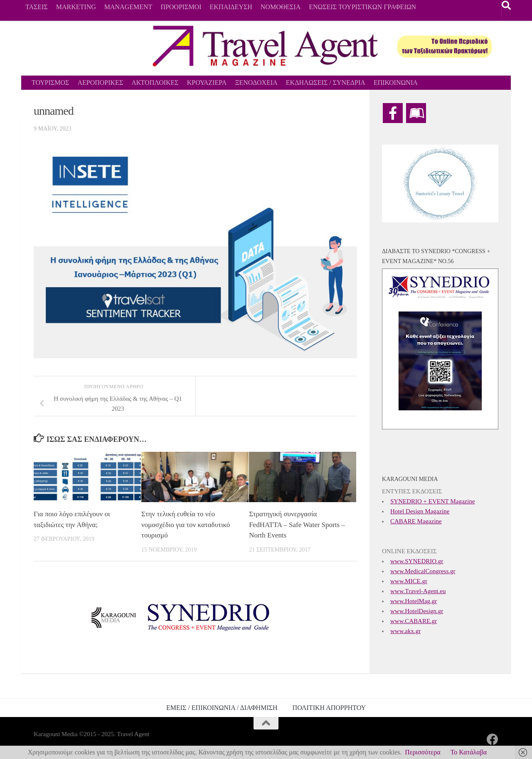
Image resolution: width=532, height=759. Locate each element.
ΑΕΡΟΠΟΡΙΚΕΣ (100, 83)
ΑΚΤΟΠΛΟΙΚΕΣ (155, 83)
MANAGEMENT (128, 7)
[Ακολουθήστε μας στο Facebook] (493, 739)
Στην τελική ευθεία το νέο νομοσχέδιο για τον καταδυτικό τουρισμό (186, 525)
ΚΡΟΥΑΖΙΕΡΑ (207, 83)
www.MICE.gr (409, 581)
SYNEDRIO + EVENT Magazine (433, 501)
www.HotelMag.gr (414, 601)
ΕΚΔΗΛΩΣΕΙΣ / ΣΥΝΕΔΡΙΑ (326, 83)
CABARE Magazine (416, 521)
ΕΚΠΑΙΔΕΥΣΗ (231, 7)
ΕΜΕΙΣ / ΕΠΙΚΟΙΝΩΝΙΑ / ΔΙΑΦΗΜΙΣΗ (222, 708)
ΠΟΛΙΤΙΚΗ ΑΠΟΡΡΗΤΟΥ (329, 708)
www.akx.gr (405, 631)
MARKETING (76, 7)
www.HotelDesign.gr (417, 611)
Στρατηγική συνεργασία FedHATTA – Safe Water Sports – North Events (297, 525)
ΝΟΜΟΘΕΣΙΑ (281, 7)
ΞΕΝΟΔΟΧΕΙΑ (256, 83)
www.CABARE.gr (414, 621)
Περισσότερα (422, 752)
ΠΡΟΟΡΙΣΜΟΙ (181, 7)
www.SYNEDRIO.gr (417, 561)
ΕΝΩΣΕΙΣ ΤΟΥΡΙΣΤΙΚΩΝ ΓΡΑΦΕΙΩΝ (362, 7)
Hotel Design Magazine (420, 511)
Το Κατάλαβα (469, 752)
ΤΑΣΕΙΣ (37, 7)
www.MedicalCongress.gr (423, 571)
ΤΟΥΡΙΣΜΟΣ (50, 83)
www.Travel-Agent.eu (418, 591)
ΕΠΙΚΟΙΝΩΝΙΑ (396, 83)
